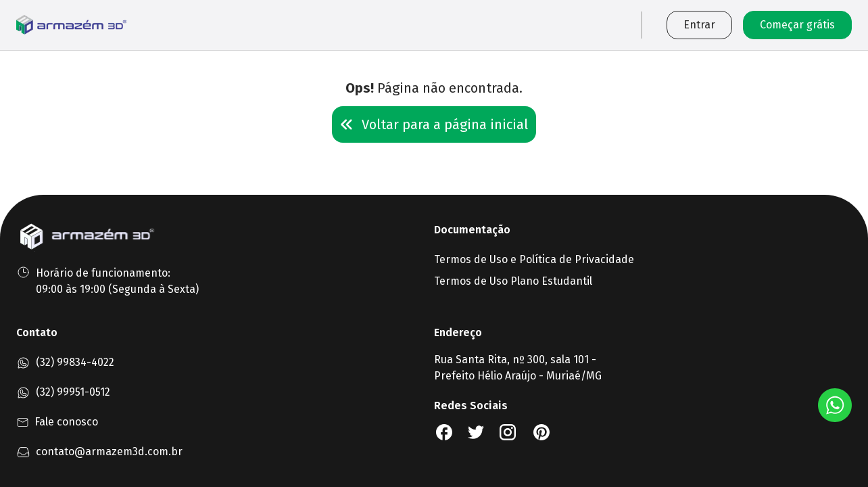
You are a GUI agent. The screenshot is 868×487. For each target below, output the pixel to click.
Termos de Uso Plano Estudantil (513, 281)
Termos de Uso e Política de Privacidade (534, 259)
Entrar (699, 25)
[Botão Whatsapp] (835, 405)
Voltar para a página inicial (434, 124)
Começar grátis (797, 25)
